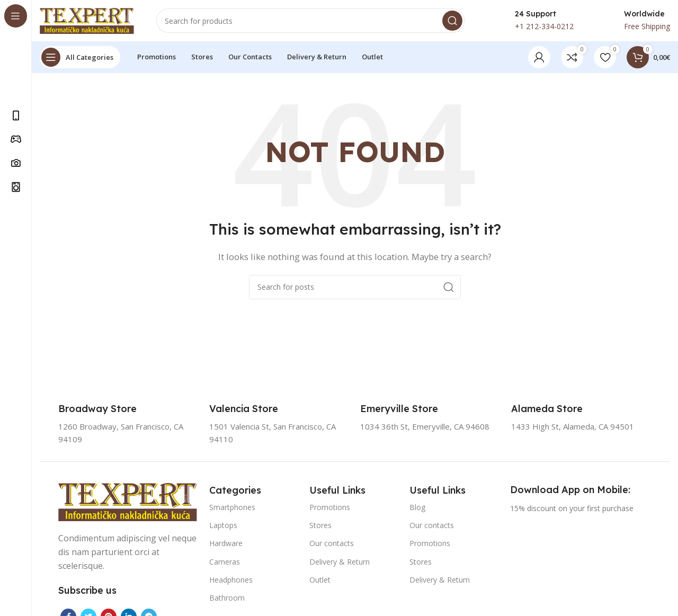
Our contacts (332, 544)
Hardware (226, 544)
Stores (320, 526)
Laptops (223, 526)
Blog (417, 508)
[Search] (310, 21)
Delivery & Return (340, 562)
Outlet (320, 580)
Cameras (225, 562)
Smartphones (232, 508)
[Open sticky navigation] (80, 58)
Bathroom (227, 599)
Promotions (330, 508)
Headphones (231, 580)
